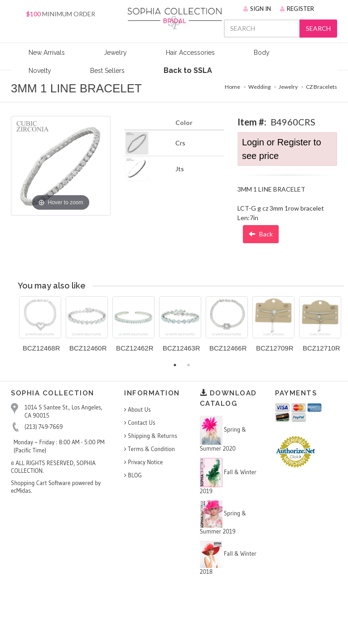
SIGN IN (257, 9)
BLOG (133, 475)
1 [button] (175, 365)
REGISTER (297, 9)
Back (261, 234)
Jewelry (288, 87)
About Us (138, 409)
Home (232, 87)
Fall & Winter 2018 (228, 558)
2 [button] (188, 365)
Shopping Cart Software (41, 483)
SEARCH (318, 28)
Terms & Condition (150, 449)
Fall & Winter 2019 (228, 476)
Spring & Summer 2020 (223, 434)
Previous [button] (12, 329)
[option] (40, 327)
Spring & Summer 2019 (223, 518)
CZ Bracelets (321, 87)
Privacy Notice (143, 462)
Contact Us (140, 423)
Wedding (259, 87)
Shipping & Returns (151, 436)
